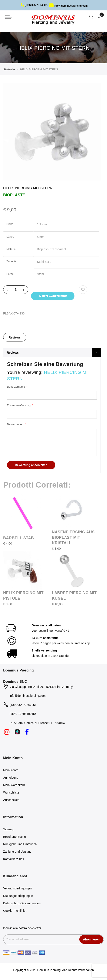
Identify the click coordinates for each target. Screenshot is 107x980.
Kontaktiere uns (14, 859)
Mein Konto (11, 770)
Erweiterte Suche (15, 837)
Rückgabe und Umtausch (20, 844)
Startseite (9, 69)
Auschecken (11, 800)
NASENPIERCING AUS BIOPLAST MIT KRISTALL (73, 537)
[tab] (15, 337)
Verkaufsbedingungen (18, 888)
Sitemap (9, 829)
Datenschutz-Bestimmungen (22, 903)
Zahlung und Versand (17, 852)
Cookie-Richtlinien (15, 911)
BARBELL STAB (19, 538)
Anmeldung (11, 778)
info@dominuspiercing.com (68, 6)
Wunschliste (11, 792)
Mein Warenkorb (14, 785)
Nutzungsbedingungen (18, 896)
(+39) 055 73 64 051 (34, 5)
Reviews (15, 337)
